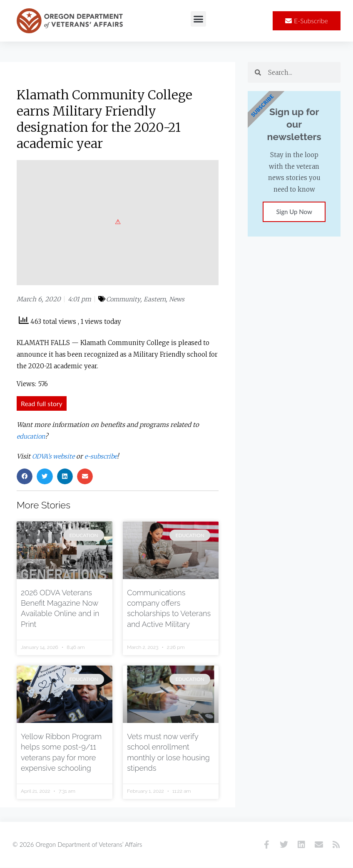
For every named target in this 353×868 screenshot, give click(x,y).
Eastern (157, 299)
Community (124, 299)
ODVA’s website (55, 457)
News (180, 299)
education (31, 437)
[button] (199, 19)
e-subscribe (105, 457)
